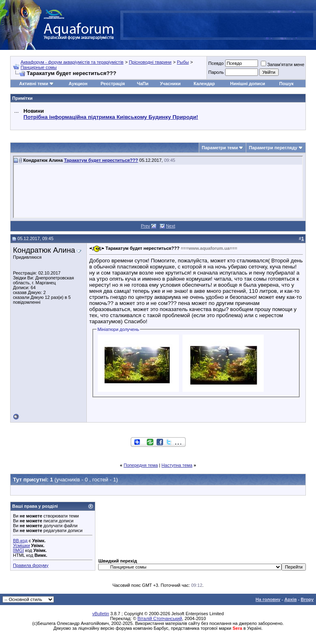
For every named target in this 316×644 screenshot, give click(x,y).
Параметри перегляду (273, 148)
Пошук (286, 84)
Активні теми (33, 84)
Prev (145, 226)
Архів (290, 599)
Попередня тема (141, 465)
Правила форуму (31, 565)
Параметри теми (220, 148)
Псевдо (216, 63)
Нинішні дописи (247, 84)
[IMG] (18, 550)
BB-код (20, 541)
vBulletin (101, 614)
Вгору (307, 599)
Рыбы (183, 62)
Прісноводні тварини (150, 62)
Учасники (170, 84)
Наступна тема (177, 465)
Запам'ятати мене (283, 64)
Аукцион (78, 84)
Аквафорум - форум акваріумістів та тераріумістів (72, 62)
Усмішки (21, 545)
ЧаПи (143, 84)
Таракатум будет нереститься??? (101, 160)
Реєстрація (113, 84)
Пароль (216, 72)
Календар (204, 84)
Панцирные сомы (39, 67)
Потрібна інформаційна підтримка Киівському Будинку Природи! (111, 117)
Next (171, 226)
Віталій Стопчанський (160, 618)
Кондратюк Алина (44, 250)
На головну (268, 599)
